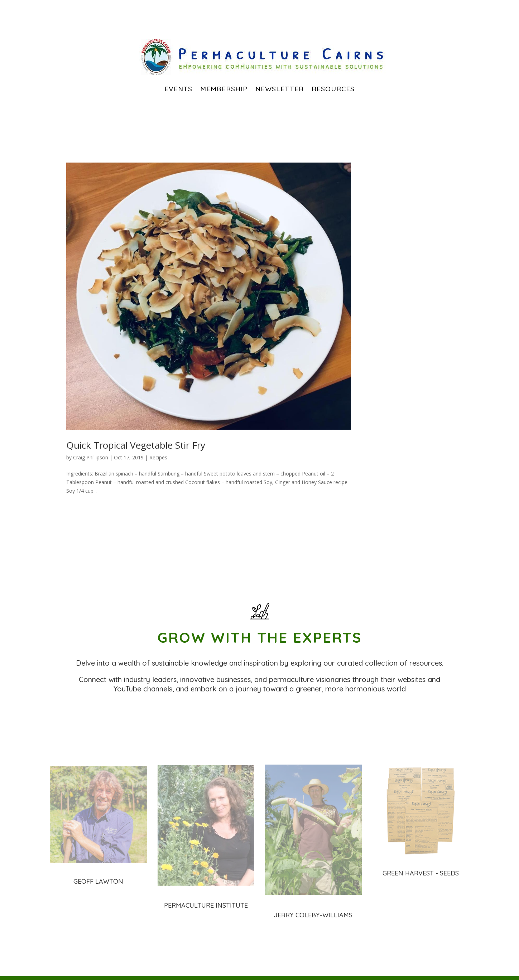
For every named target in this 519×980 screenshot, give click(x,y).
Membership (224, 89)
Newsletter (280, 89)
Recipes (158, 457)
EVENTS (178, 89)
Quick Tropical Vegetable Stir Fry (136, 445)
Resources (333, 89)
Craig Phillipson (91, 457)
